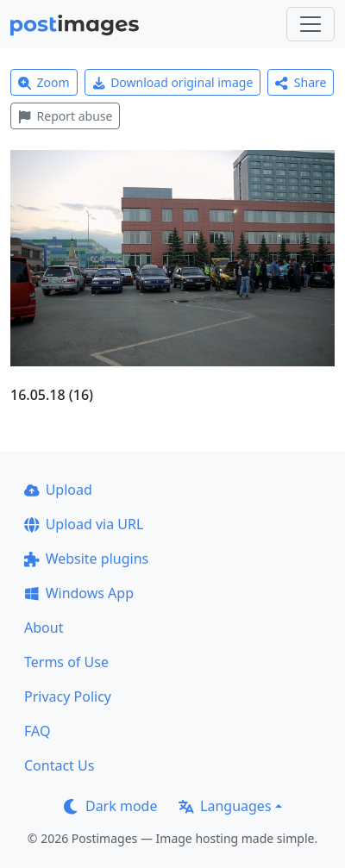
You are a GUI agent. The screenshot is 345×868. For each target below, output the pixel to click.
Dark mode (110, 806)
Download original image (173, 82)
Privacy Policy (68, 696)
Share (301, 82)
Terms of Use (66, 662)
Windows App (79, 593)
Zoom (44, 82)
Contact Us (59, 765)
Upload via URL (84, 524)
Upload (58, 490)
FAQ (37, 731)
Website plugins (86, 559)
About (44, 628)
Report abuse (65, 116)
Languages (225, 806)
